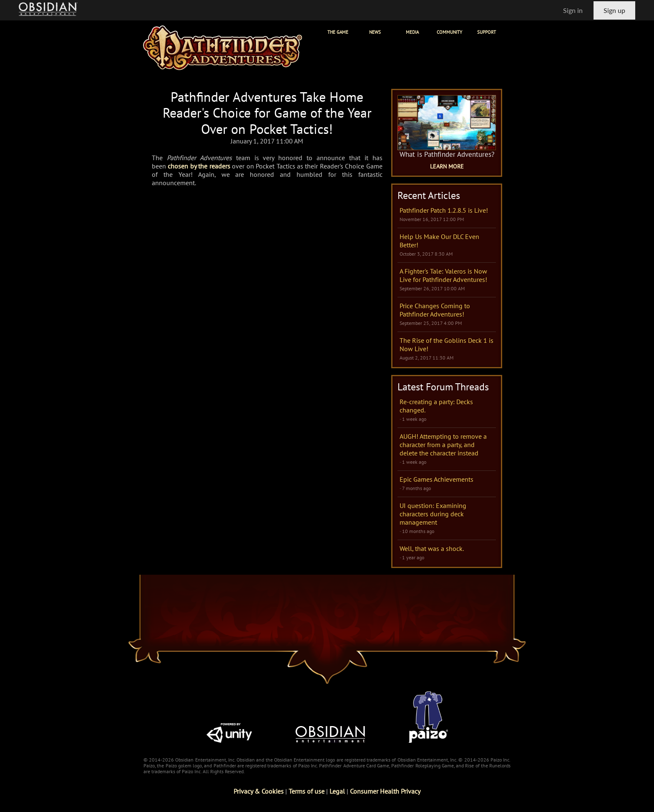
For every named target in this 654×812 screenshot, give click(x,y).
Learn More (447, 166)
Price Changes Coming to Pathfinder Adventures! (435, 310)
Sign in (573, 10)
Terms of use (307, 791)
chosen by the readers (199, 166)
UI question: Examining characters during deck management (433, 514)
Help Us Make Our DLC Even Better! (439, 241)
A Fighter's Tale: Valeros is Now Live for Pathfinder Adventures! (443, 275)
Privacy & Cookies (259, 791)
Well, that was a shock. (432, 548)
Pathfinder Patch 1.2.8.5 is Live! (444, 210)
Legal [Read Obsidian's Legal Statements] (337, 791)
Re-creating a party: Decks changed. (436, 406)
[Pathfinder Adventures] (223, 48)
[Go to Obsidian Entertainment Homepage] (48, 10)
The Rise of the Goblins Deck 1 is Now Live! (446, 344)
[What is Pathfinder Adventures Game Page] (447, 123)
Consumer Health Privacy (385, 791)
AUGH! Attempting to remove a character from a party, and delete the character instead (443, 445)
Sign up (614, 10)
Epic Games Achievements (436, 479)
